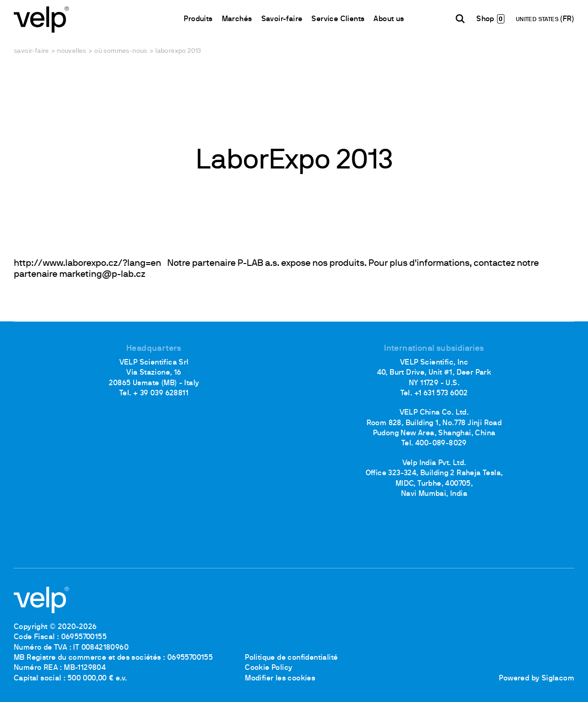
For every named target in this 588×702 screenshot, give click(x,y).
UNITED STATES (538, 20)
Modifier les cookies (280, 679)
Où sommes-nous (121, 51)
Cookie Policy (269, 668)
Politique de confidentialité (291, 658)
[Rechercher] (460, 19)
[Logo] (41, 19)
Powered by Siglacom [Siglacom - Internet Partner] (537, 679)
